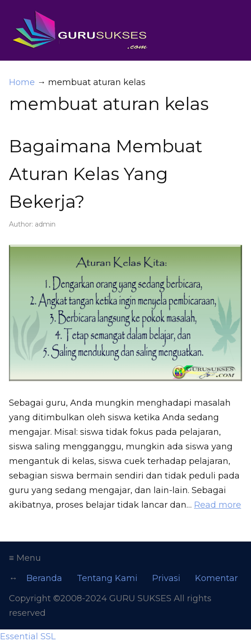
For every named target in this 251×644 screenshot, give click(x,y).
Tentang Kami (107, 578)
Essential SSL (28, 636)
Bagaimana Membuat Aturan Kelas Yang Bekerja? (106, 174)
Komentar (216, 578)
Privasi (166, 578)
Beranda (44, 578)
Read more (218, 505)
